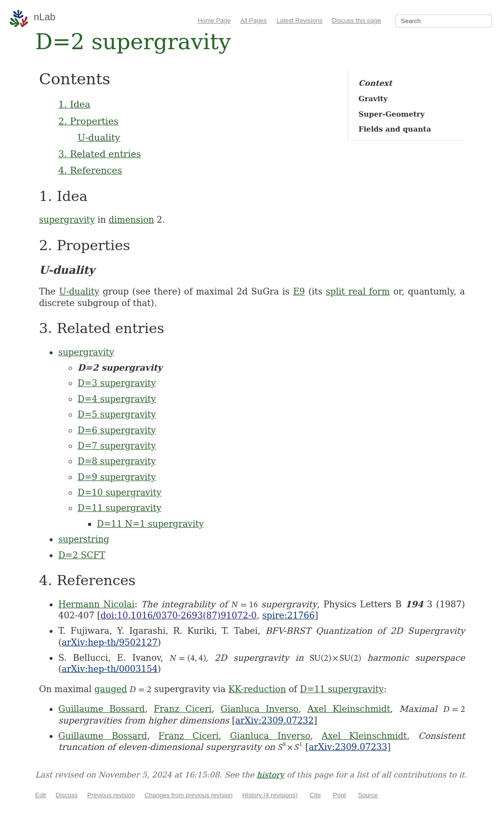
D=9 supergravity (117, 477)
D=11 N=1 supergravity (150, 524)
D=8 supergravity (117, 461)
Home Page (214, 20)
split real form (358, 291)
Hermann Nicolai (96, 604)
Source (368, 795)
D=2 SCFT (82, 555)
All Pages (254, 20)
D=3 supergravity (117, 383)
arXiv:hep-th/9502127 (110, 642)
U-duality (99, 137)
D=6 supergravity (117, 430)
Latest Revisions (299, 20)
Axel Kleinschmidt (349, 709)
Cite (315, 795)
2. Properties (88, 121)
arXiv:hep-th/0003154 (110, 669)
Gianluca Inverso (260, 709)
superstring (84, 539)
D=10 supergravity (119, 492)
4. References (90, 170)
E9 (299, 291)
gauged (111, 689)
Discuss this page (357, 20)
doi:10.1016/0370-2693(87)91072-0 (179, 615)
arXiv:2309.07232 (274, 720)
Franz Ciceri (183, 709)
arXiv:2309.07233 (348, 747)
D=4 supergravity (117, 399)
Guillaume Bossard (101, 709)
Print (339, 795)
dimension (132, 220)
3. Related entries (99, 154)
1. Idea (74, 104)
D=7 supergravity (117, 446)
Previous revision (111, 795)
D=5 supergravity (117, 414)
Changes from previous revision (189, 795)
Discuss (66, 795)
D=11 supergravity (119, 508)
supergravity (67, 220)
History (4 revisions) (270, 795)
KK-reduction (257, 689)
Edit (40, 795)
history (271, 775)
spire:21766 (288, 615)
